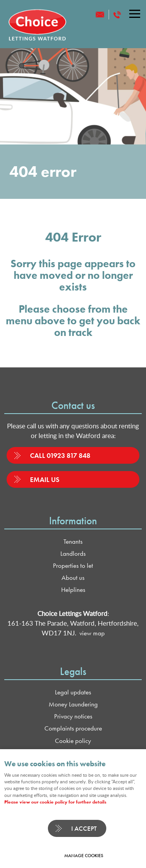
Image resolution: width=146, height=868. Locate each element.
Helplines (73, 590)
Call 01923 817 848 (60, 455)
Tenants (73, 542)
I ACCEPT (84, 828)
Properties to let (73, 566)
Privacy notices (73, 716)
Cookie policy (73, 741)
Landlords (73, 554)
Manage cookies (84, 856)
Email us (45, 479)
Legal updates (73, 692)
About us (73, 578)
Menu (132, 14)
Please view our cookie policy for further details (55, 802)
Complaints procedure (73, 728)
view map (92, 633)
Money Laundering (73, 704)
